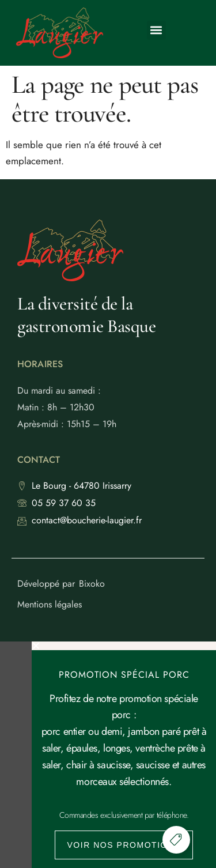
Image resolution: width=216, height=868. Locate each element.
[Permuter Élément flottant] (176, 840)
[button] (156, 30)
